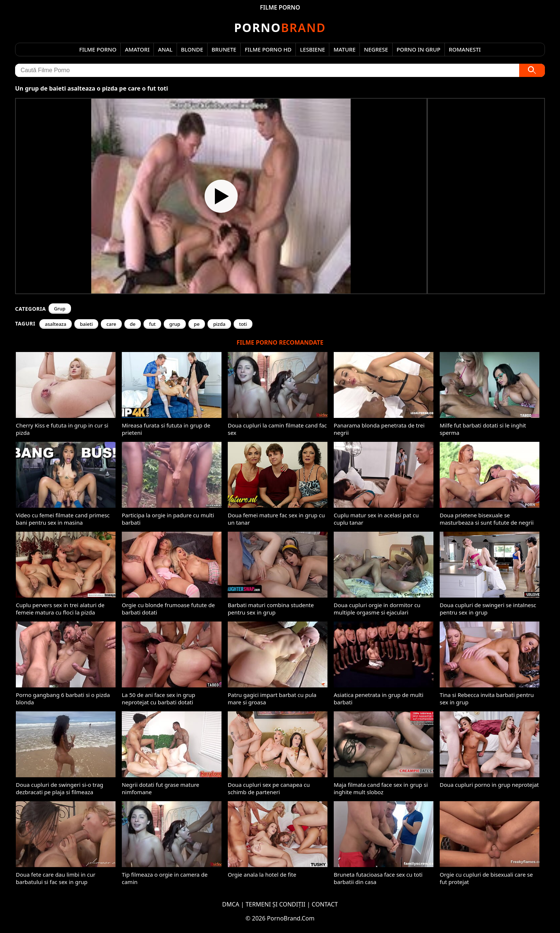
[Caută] (532, 70)
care (111, 324)
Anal (165, 49)
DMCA (231, 904)
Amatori (137, 49)
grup (175, 324)
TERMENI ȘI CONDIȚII (275, 904)
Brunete (224, 49)
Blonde (192, 49)
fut (152, 324)
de (133, 324)
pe (197, 324)
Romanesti (465, 49)
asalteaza (56, 324)
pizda (219, 324)
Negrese (376, 49)
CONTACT (325, 904)
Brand (280, 27)
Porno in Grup (419, 49)
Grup (60, 309)
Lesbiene (312, 49)
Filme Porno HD (268, 49)
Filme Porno (98, 49)
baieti (86, 324)
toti (243, 324)
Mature (344, 49)
